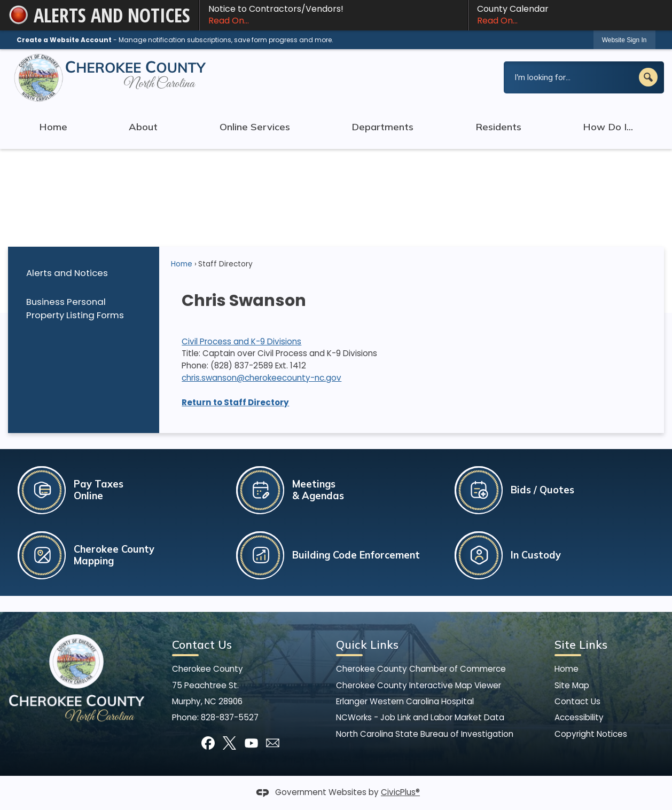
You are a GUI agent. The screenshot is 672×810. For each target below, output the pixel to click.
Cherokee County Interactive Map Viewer (419, 685)
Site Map (572, 685)
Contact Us (577, 701)
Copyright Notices (591, 734)
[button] (648, 77)
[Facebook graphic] (208, 743)
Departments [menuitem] (382, 127)
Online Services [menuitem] (255, 127)
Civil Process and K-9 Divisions (241, 341)
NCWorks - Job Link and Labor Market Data (420, 717)
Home (182, 264)
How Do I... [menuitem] (608, 127)
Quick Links (367, 644)
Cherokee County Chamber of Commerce (421, 669)
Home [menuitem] (53, 127)
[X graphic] (229, 743)
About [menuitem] (143, 127)
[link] (624, 40)
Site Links (581, 644)
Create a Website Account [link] (64, 40)
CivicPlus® (400, 792)
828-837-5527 (230, 717)
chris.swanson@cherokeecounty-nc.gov (261, 378)
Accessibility (579, 717)
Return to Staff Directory (235, 402)
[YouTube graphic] (251, 743)
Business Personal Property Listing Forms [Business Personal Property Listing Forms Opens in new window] (75, 308)
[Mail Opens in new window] (273, 743)
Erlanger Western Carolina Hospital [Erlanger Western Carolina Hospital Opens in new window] (405, 701)
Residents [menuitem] (498, 127)
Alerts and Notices (67, 273)
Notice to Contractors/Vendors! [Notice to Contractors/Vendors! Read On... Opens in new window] (334, 15)
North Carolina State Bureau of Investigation (425, 734)
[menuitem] (83, 273)
